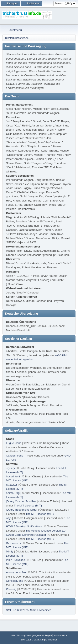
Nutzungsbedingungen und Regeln (34, 635)
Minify (10, 552)
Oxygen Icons (15, 456)
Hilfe (13, 635)
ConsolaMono (15, 581)
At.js (9, 518)
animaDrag (13, 493)
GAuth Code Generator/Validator (26, 535)
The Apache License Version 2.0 (46, 531)
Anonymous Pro (16, 572)
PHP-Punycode (15, 560)
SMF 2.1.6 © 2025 (17, 610)
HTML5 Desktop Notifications (24, 526)
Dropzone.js (13, 543)
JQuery (11, 468)
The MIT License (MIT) (28, 506)
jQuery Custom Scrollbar (21, 501)
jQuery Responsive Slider (22, 510)
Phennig (11, 589)
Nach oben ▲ (61, 635)
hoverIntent (13, 476)
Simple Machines (41, 610)
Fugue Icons (14, 443)
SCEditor (12, 485)
